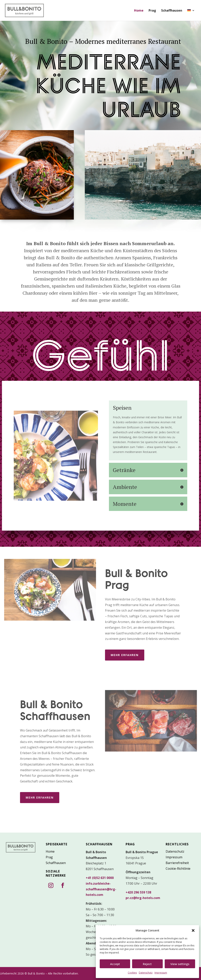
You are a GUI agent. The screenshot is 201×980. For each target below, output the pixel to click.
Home (139, 11)
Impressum (161, 973)
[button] (193, 930)
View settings (180, 964)
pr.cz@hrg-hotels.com (143, 898)
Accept (115, 964)
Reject (147, 964)
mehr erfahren (125, 655)
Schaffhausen (172, 11)
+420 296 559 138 (138, 892)
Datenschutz (146, 973)
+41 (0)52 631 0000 (100, 878)
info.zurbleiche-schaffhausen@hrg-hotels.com (101, 889)
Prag (152, 11)
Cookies (132, 973)
